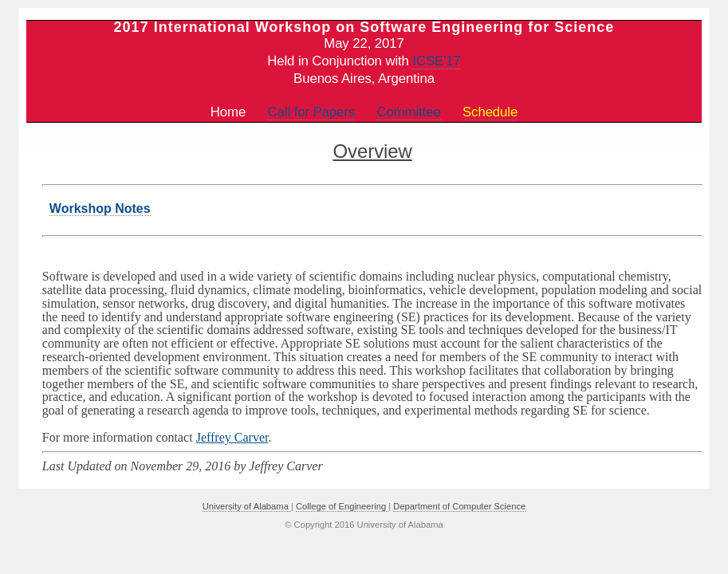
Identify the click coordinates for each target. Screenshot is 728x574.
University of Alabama (247, 506)
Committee (408, 112)
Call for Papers (312, 112)
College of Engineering (342, 506)
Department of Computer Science (459, 506)
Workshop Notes (100, 208)
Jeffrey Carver (232, 437)
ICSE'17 (436, 61)
